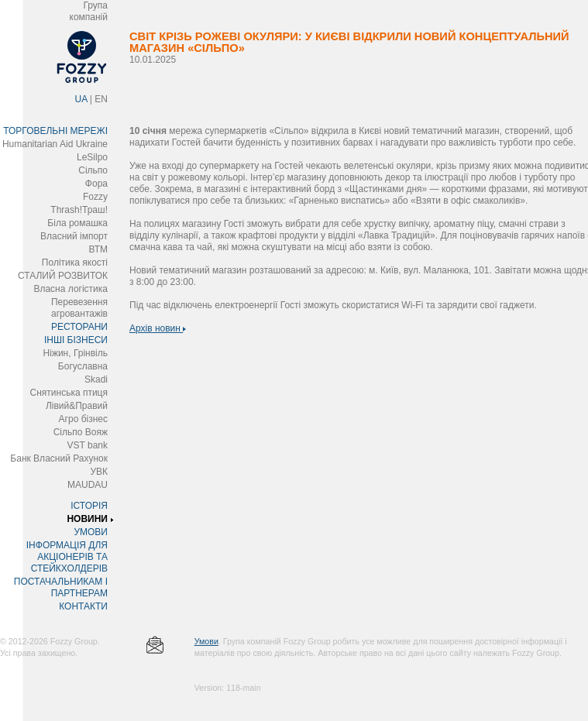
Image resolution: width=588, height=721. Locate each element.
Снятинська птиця (69, 393)
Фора (96, 184)
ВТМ (98, 249)
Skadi (96, 379)
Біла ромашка (77, 223)
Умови (206, 641)
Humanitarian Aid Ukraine (55, 144)
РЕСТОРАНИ (79, 327)
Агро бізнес (83, 419)
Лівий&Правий (77, 406)
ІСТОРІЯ (89, 506)
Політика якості (75, 263)
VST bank (88, 445)
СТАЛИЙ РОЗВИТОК (63, 276)
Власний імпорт (74, 236)
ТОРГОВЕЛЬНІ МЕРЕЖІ (55, 131)
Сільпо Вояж (81, 432)
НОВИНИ (87, 519)
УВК (99, 472)
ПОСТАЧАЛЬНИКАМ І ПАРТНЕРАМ (61, 587)
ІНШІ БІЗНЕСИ (76, 340)
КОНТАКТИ (83, 606)
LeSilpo (92, 157)
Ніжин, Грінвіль (76, 353)
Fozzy (95, 197)
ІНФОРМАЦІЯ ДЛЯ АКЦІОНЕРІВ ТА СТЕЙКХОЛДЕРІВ (67, 557)
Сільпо (93, 170)
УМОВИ (91, 532)
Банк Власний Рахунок (59, 458)
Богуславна (83, 366)
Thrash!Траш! (79, 210)
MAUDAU (88, 485)
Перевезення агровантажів (79, 308)
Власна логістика (70, 289)
